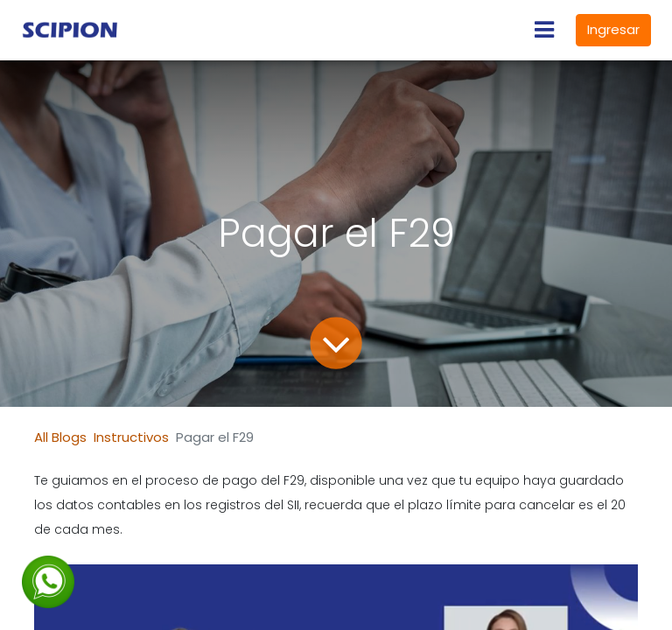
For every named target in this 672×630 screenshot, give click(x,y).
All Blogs (60, 437)
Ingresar (613, 29)
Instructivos (131, 437)
